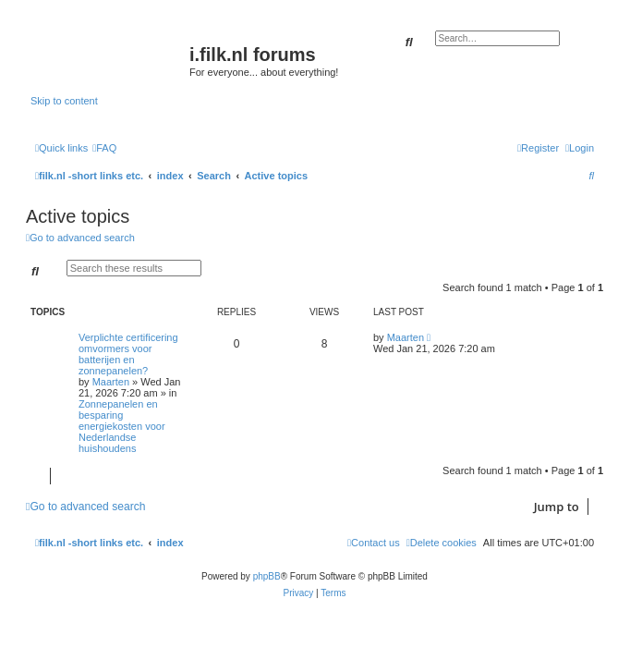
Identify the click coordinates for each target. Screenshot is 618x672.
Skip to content (64, 101)
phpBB (267, 576)
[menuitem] (104, 148)
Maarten (111, 382)
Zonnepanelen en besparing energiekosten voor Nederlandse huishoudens (122, 426)
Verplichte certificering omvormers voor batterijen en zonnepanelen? (128, 354)
